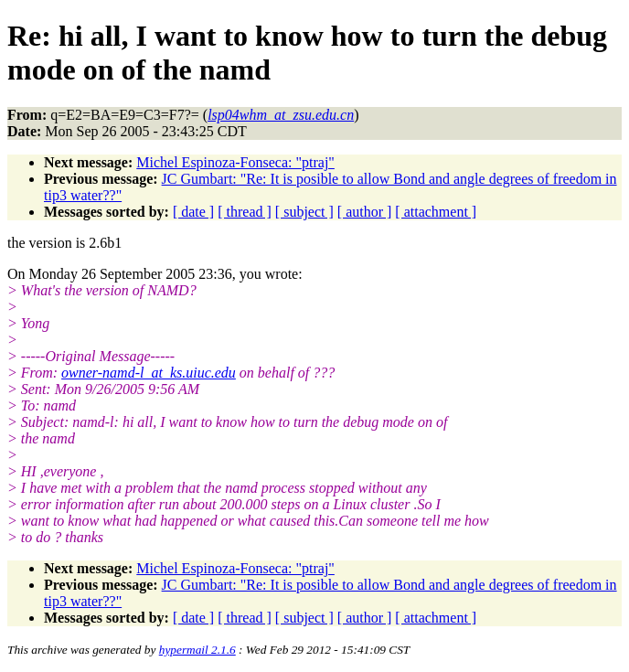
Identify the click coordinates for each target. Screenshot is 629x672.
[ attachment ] (436, 212)
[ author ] (365, 212)
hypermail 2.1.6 (197, 650)
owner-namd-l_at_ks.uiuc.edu (149, 373)
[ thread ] (245, 212)
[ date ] (193, 212)
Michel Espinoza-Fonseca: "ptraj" (235, 162)
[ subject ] (304, 212)
